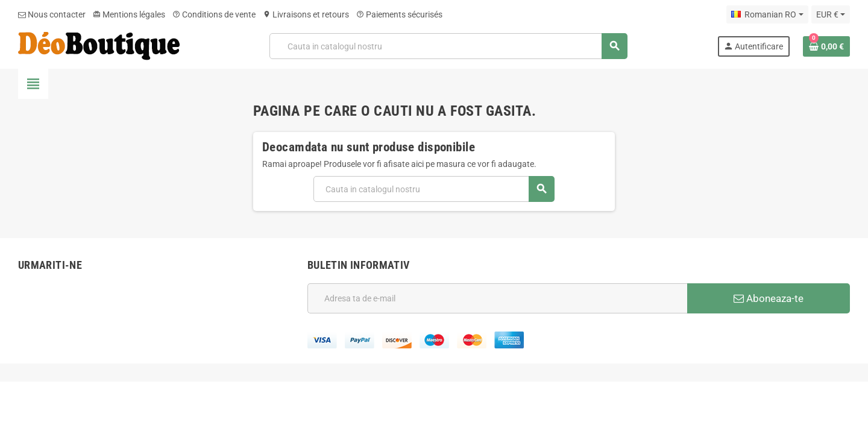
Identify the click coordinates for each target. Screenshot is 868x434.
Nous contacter (52, 14)
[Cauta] (448, 46)
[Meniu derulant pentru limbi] (767, 14)
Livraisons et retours (306, 14)
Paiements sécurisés (399, 14)
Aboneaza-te (769, 298)
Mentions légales (129, 14)
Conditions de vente (214, 14)
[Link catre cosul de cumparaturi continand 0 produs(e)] (826, 46)
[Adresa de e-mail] (497, 298)
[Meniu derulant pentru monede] (831, 14)
